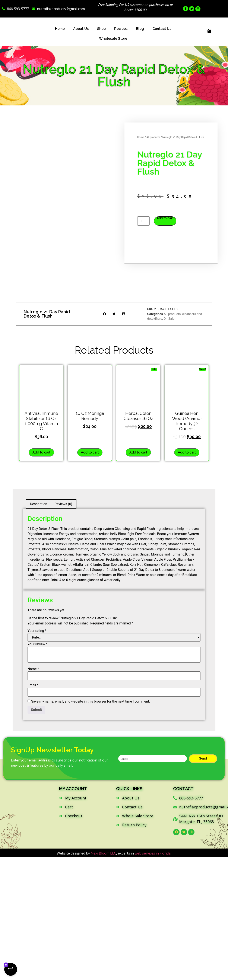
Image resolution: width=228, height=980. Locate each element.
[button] (104, 314)
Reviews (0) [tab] (64, 504)
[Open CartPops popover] (11, 969)
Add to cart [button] (41, 452)
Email (33, 685)
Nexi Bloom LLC (103, 853)
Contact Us (162, 29)
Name (33, 669)
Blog (140, 29)
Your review (37, 644)
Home (60, 29)
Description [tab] (39, 504)
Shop (101, 29)
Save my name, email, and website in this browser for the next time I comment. (91, 701)
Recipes (121, 29)
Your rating (37, 631)
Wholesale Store (113, 39)
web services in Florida (153, 853)
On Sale (169, 319)
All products (153, 137)
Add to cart (165, 218)
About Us (81, 29)
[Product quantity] (143, 221)
